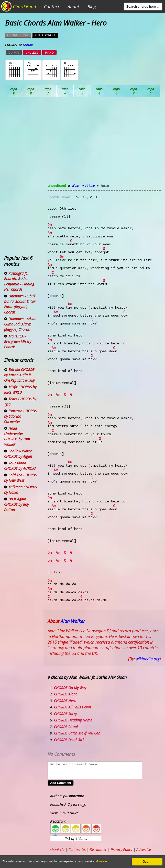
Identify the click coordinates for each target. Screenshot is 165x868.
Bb (48, 91)
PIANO (49, 53)
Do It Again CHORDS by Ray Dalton (16, 504)
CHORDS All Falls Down (72, 707)
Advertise (144, 849)
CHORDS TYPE (18, 35)
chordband (57, 186)
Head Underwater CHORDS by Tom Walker (17, 436)
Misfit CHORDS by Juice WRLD (20, 390)
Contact (52, 7)
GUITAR (14, 53)
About (73, 7)
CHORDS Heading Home (73, 720)
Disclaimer (98, 849)
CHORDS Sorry (65, 714)
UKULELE (32, 53)
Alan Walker (83, 186)
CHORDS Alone (66, 694)
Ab (14, 91)
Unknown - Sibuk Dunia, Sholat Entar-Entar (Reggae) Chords (20, 304)
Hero (105, 186)
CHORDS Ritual (66, 727)
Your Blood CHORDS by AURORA (20, 466)
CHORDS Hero (65, 701)
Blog (92, 7)
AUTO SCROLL (45, 35)
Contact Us (77, 849)
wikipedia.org (148, 659)
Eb (134, 91)
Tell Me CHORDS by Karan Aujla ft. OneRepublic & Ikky (19, 375)
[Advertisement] (104, 143)
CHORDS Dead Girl (69, 740)
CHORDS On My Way (70, 688)
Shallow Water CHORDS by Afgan (18, 454)
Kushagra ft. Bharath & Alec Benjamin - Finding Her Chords (19, 281)
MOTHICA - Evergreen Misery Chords (18, 341)
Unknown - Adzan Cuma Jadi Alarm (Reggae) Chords (20, 324)
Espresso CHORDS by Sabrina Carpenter (20, 416)
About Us (57, 849)
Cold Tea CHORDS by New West (20, 478)
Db (99, 91)
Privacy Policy (122, 849)
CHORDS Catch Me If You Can (77, 733)
